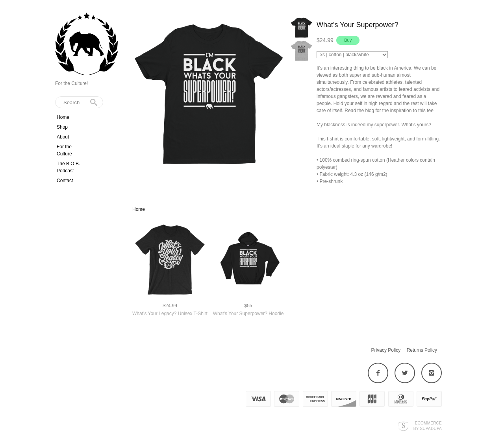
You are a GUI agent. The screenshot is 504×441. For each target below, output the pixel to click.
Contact (65, 181)
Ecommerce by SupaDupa (428, 426)
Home (63, 117)
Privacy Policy (386, 350)
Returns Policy (422, 350)
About (63, 137)
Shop (62, 127)
